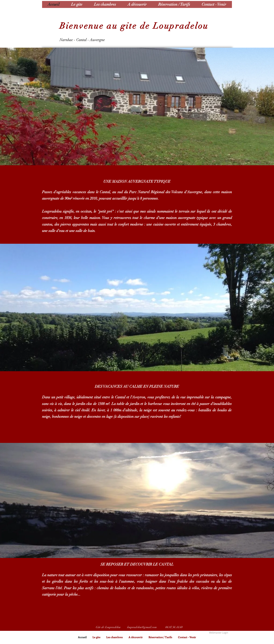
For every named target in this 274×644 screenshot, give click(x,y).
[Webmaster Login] (219, 633)
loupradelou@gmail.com (142, 627)
